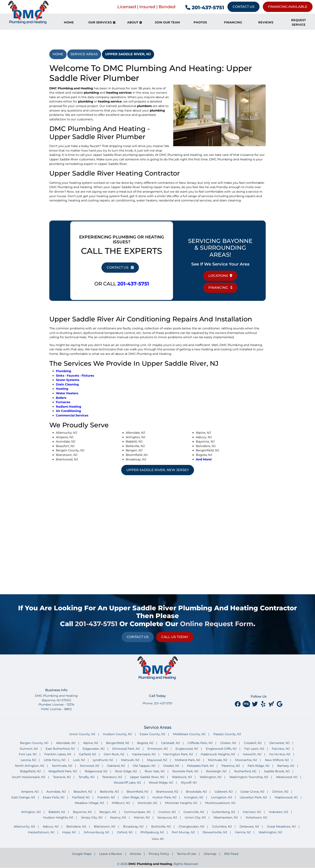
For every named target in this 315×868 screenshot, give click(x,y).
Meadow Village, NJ (89, 803)
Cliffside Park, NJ (200, 743)
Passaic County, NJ (227, 734)
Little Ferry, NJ (55, 760)
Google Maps (82, 854)
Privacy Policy (159, 854)
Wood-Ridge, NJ (161, 783)
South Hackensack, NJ (29, 777)
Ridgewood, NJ (96, 771)
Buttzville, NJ (161, 827)
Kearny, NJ (118, 817)
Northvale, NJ (62, 766)
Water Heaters (67, 393)
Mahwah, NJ (130, 760)
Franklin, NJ (106, 797)
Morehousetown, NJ (220, 803)
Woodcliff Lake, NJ (127, 783)
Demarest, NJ (279, 743)
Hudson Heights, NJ (58, 817)
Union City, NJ (195, 817)
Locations (220, 276)
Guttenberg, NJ (223, 812)
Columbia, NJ (222, 827)
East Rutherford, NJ (60, 749)
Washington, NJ (270, 832)
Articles (135, 854)
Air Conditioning (68, 411)
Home (58, 54)
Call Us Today (175, 637)
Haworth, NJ (252, 754)
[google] (280, 704)
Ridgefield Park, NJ (63, 771)
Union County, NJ (82, 734)
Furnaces (63, 402)
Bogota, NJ (145, 743)
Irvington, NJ (194, 797)
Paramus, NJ (231, 766)
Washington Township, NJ (249, 777)
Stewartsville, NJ (215, 832)
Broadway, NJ (133, 827)
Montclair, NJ (147, 803)
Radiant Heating (69, 407)
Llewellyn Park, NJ (253, 797)
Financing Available (288, 7)
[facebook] (238, 704)
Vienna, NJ (243, 832)
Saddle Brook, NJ (277, 771)
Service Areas (84, 54)
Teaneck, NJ (62, 777)
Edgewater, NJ (94, 749)
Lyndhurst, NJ (103, 760)
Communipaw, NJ (137, 812)
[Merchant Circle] (247, 704)
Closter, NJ (228, 743)
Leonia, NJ (28, 760)
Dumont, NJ (29, 749)
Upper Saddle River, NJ (128, 54)
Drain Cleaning (67, 384)
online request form (217, 624)
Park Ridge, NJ (258, 766)
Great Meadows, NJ (281, 827)
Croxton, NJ (167, 812)
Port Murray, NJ (183, 832)
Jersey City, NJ (92, 817)
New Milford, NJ (277, 760)
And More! (204, 459)
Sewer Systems (68, 380)
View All (158, 839)
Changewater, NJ (191, 827)
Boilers (61, 398)
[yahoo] (272, 704)
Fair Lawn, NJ (254, 749)
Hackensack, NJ (144, 754)
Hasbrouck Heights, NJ (218, 754)
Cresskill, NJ (253, 743)
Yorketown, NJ (256, 817)
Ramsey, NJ (286, 766)
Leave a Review (111, 854)
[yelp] (264, 704)
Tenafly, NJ (86, 777)
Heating (62, 389)
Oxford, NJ (125, 832)
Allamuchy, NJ (24, 827)
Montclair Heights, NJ (181, 803)
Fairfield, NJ (81, 797)
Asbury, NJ (51, 827)
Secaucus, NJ (167, 817)
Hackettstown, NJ (41, 832)
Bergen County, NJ (34, 743)
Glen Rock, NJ (114, 754)
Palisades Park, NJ (200, 766)
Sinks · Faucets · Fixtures (75, 376)
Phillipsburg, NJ (152, 832)
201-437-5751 (205, 7)
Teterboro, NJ (112, 777)
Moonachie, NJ (246, 760)
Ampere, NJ (30, 792)
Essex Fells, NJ (54, 797)
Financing (220, 288)
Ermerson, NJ (158, 749)
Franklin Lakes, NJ (58, 754)
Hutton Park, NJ (164, 797)
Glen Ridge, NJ (134, 797)
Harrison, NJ (252, 812)
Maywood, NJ (157, 760)
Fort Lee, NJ (28, 754)
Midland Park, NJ (187, 760)
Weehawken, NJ (226, 817)
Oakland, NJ (116, 766)
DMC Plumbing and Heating (150, 864)
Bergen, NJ (108, 812)
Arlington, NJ (31, 812)
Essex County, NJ (152, 734)
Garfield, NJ (87, 754)
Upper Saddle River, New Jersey (158, 470)
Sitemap (210, 854)
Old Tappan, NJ (144, 766)
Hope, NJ (69, 832)
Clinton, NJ (280, 792)
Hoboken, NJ (278, 812)
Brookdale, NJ (196, 792)
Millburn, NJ (121, 803)
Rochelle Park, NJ (185, 771)
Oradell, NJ (171, 766)
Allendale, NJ (66, 743)
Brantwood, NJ (167, 792)
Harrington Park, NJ (178, 754)
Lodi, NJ (79, 760)
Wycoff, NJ (189, 783)
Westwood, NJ (287, 777)
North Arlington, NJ (30, 766)
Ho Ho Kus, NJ (280, 754)
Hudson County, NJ (117, 734)
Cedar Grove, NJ (252, 792)
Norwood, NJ (90, 766)
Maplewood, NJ (286, 797)
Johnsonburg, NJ (96, 832)
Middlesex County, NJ (189, 734)
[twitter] (255, 704)
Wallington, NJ (211, 777)
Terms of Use (186, 854)
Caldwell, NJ (224, 792)
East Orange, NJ (23, 797)
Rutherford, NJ (245, 771)
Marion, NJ (142, 817)
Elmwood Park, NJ (126, 749)
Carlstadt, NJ (170, 743)
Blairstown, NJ (105, 827)
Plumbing (63, 371)
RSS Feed (231, 854)
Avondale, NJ (56, 792)
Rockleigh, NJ (216, 771)
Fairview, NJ (281, 749)
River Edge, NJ (126, 771)
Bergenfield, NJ (118, 743)
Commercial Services (72, 415)
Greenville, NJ (194, 812)
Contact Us (243, 7)
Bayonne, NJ (82, 812)
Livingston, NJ (222, 797)
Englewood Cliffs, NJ (221, 749)
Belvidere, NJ (76, 827)
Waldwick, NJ (182, 777)
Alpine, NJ (91, 743)
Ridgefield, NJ (30, 771)
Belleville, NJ (109, 792)
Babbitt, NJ (57, 812)
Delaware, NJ (249, 827)
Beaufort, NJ (83, 792)
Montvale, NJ (218, 760)
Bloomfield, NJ (137, 792)
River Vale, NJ (155, 771)
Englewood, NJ (187, 749)
